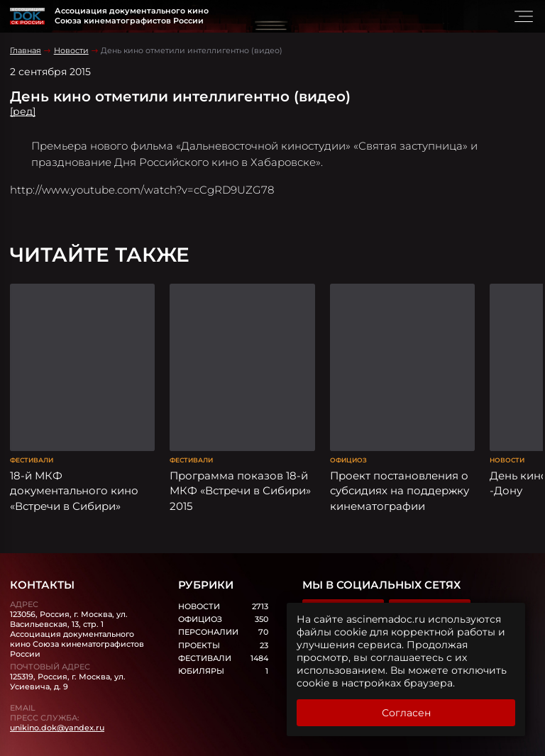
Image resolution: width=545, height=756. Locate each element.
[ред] (23, 111)
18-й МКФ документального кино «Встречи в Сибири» (74, 460)
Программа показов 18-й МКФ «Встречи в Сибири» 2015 (240, 460)
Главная (26, 50)
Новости (71, 50)
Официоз (348, 429)
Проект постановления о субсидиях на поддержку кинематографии (400, 460)
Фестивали (32, 429)
